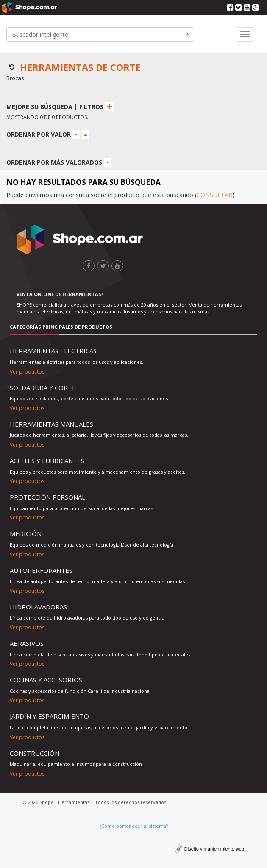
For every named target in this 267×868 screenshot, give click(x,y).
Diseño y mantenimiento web (214, 849)
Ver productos (27, 372)
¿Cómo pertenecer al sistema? (134, 826)
